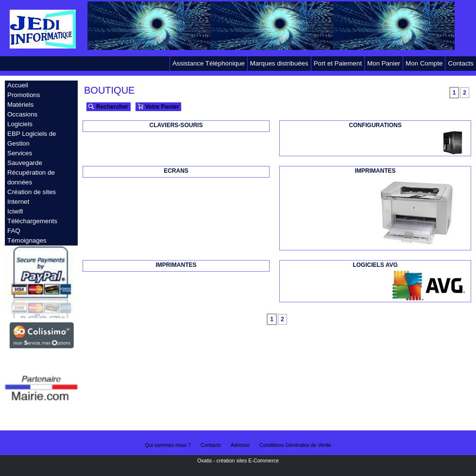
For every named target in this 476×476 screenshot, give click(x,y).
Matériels (20, 105)
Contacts (461, 63)
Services (20, 153)
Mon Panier (384, 63)
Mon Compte (424, 63)
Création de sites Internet (32, 197)
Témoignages (27, 240)
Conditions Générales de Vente (295, 445)
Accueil (18, 85)
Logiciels (20, 124)
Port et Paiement (338, 63)
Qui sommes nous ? (168, 445)
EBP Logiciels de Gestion (32, 139)
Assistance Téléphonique (209, 63)
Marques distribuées (279, 63)
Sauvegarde (25, 163)
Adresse (240, 445)
